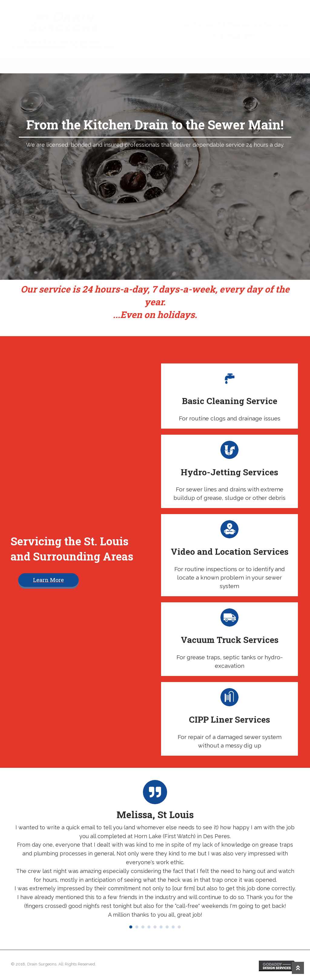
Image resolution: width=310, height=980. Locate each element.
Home (16, 65)
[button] (48, 580)
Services (44, 65)
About (73, 65)
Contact (102, 65)
